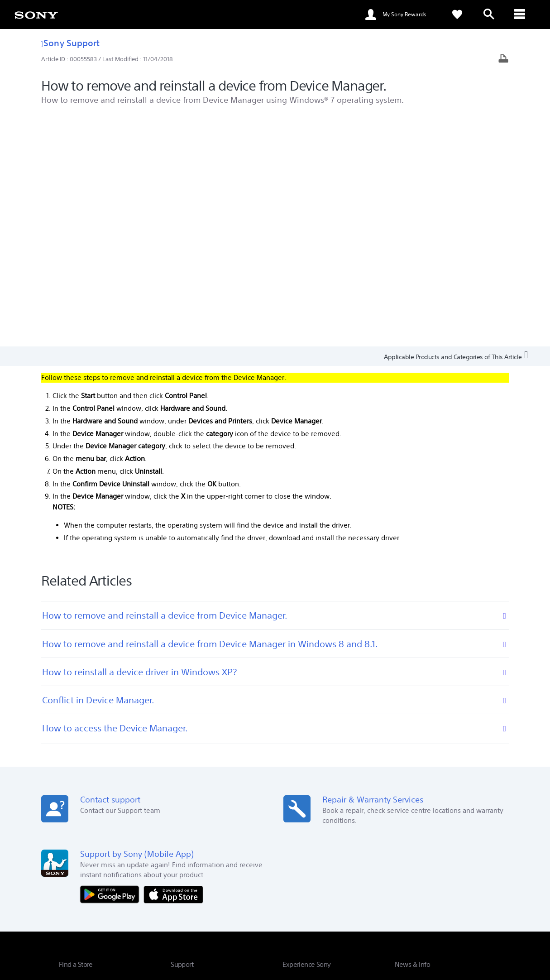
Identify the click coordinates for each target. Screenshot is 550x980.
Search (131, 761)
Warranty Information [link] (200, 783)
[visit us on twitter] (462, 888)
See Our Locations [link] (83, 789)
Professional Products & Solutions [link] (331, 865)
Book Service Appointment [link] (207, 770)
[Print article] (503, 60)
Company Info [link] (404, 865)
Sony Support (70, 43)
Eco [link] (287, 757)
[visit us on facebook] (443, 888)
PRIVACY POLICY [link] (137, 931)
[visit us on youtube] (423, 888)
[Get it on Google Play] (112, 664)
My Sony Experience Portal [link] (318, 821)
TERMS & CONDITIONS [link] (85, 931)
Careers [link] (442, 865)
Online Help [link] (186, 757)
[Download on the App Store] (173, 664)
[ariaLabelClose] (521, 14)
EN (105, 889)
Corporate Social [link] (305, 770)
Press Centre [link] (412, 757)
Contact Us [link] (476, 865)
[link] (36, 14)
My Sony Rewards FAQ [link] (313, 783)
